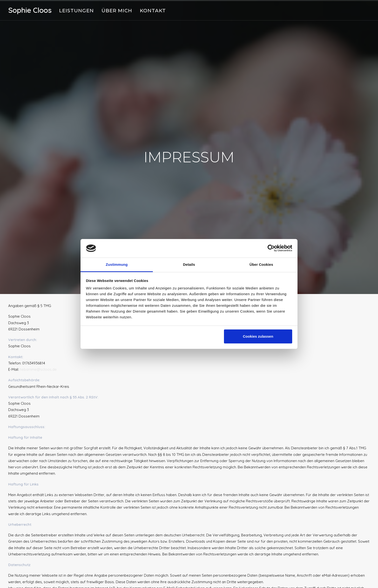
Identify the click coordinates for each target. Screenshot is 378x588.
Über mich (117, 11)
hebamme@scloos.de (38, 364)
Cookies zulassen (258, 336)
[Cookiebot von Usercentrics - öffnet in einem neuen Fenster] (271, 248)
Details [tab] (189, 264)
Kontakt (153, 11)
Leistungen (76, 11)
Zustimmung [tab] (117, 264)
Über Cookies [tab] (261, 264)
